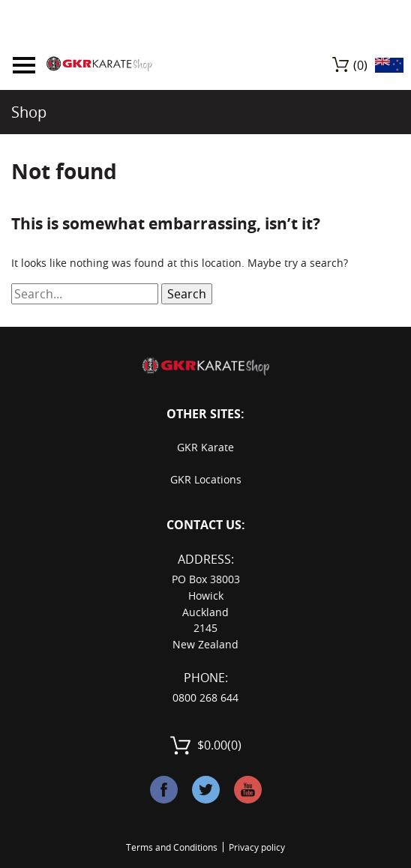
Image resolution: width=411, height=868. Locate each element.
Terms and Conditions (172, 847)
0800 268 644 (205, 697)
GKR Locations (206, 479)
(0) (360, 65)
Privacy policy (257, 847)
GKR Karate (205, 447)
